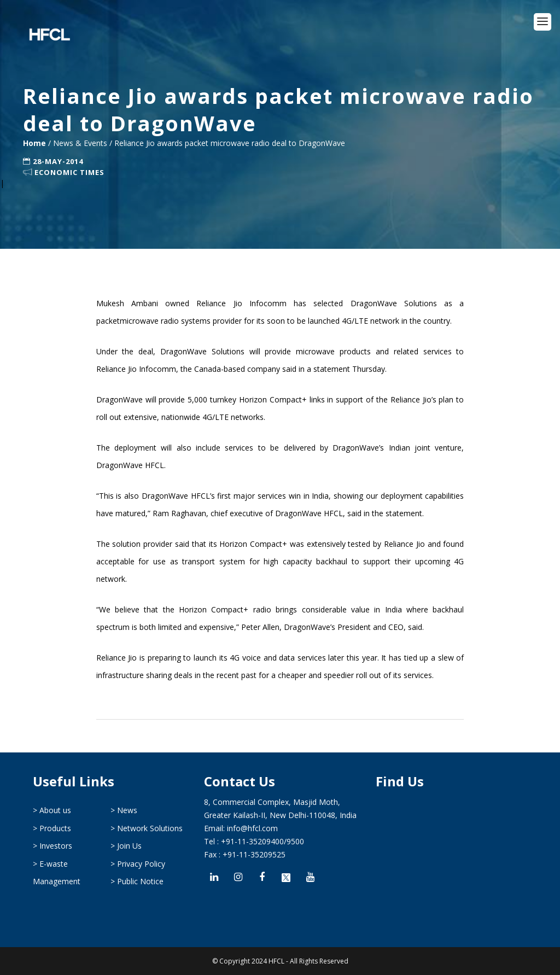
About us (55, 810)
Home (36, 143)
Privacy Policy (141, 864)
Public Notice (140, 881)
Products (55, 828)
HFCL (276, 961)
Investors (56, 846)
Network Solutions (150, 828)
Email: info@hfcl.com (241, 828)
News (127, 810)
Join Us (129, 846)
